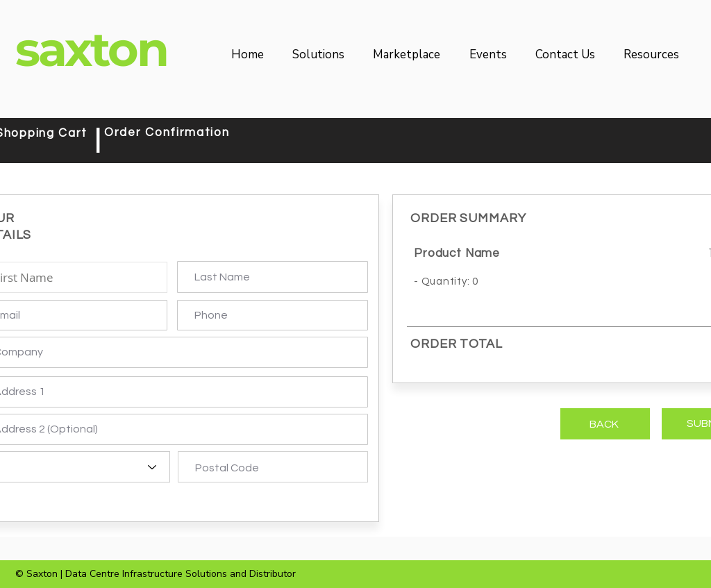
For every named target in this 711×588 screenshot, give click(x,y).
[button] (323, 54)
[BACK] (605, 424)
